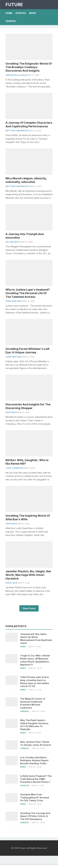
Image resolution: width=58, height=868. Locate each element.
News (33, 13)
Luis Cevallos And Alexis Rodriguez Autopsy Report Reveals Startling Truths (34, 760)
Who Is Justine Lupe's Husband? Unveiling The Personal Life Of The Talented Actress (28, 293)
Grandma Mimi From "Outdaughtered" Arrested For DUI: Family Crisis (35, 797)
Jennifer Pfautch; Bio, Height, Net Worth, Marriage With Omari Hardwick (28, 575)
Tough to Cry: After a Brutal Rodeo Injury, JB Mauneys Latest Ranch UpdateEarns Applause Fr (35, 660)
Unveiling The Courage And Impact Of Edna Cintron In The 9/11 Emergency (35, 816)
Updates (21, 13)
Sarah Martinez (14, 301)
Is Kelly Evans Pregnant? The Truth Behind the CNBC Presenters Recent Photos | (36, 779)
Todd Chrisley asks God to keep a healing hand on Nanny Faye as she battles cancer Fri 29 (35, 682)
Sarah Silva (11, 583)
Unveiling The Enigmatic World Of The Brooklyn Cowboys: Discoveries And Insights (29, 67)
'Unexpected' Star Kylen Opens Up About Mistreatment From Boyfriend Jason (36, 639)
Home (9, 13)
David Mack (11, 412)
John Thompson (14, 468)
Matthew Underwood (17, 131)
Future (14, 5)
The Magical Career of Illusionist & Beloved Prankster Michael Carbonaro (33, 703)
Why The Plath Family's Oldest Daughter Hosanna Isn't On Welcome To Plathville (34, 725)
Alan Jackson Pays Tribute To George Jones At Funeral (35, 743)
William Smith (13, 242)
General (11, 21)
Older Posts (29, 608)
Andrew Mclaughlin (16, 75)
